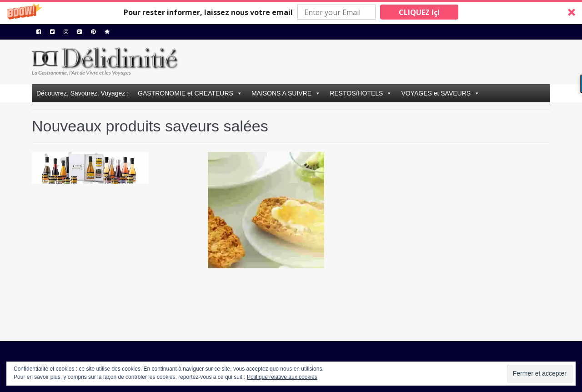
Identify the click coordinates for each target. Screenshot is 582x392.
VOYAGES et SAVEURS (436, 93)
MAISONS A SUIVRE (281, 93)
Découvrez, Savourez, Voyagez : (83, 93)
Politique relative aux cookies (282, 377)
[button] (291, 12)
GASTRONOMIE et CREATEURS (186, 93)
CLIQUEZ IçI (419, 12)
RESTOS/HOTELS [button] (356, 93)
